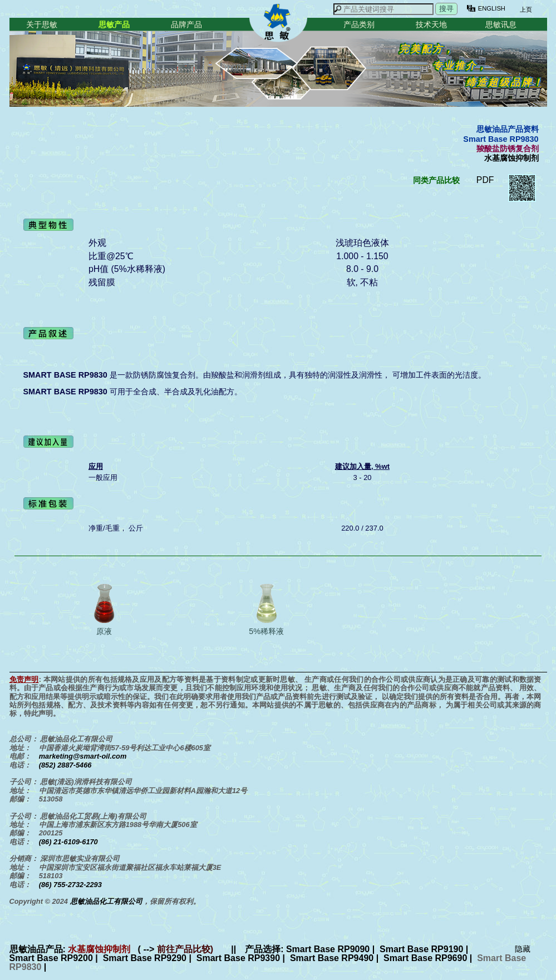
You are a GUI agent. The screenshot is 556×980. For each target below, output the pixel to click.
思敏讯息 (501, 24)
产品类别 (359, 24)
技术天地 (431, 24)
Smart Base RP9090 (328, 949)
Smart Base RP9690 (425, 958)
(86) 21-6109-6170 (68, 842)
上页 (525, 9)
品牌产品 (186, 24)
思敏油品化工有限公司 (106, 901)
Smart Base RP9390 (238, 958)
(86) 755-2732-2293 (70, 885)
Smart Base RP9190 (421, 949)
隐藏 (523, 949)
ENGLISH (492, 8)
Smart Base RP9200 (51, 958)
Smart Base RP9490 (332, 958)
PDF (485, 180)
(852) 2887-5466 (65, 765)
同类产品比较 (436, 180)
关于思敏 (42, 24)
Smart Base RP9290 (145, 958)
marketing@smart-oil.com (83, 756)
